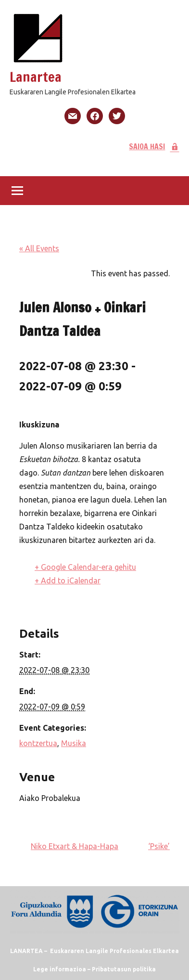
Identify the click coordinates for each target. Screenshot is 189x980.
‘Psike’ (159, 846)
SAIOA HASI (154, 146)
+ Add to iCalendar (68, 580)
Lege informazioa (60, 969)
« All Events (39, 248)
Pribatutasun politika (124, 969)
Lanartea (36, 77)
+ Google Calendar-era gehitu (85, 567)
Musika (74, 743)
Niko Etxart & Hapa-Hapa (75, 846)
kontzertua (38, 743)
